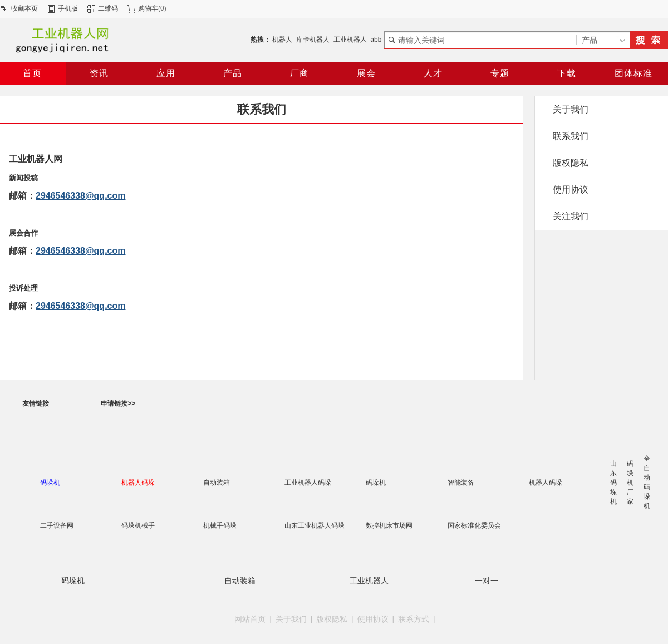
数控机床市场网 (389, 525)
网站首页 (250, 619)
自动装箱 (217, 483)
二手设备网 (57, 525)
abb (376, 40)
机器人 (282, 40)
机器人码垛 (546, 483)
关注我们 (571, 216)
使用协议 (571, 190)
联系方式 (414, 619)
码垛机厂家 (630, 483)
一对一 (487, 581)
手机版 (68, 8)
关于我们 (571, 109)
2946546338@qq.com (80, 196)
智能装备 (461, 483)
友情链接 (36, 404)
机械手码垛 (220, 525)
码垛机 (376, 483)
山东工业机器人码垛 (315, 525)
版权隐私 (571, 163)
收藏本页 (24, 8)
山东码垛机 (613, 483)
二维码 (108, 8)
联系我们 (571, 136)
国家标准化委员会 (474, 525)
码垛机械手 (138, 525)
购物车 (148, 8)
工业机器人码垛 (308, 483)
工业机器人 (350, 40)
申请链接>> (118, 404)
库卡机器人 (313, 40)
